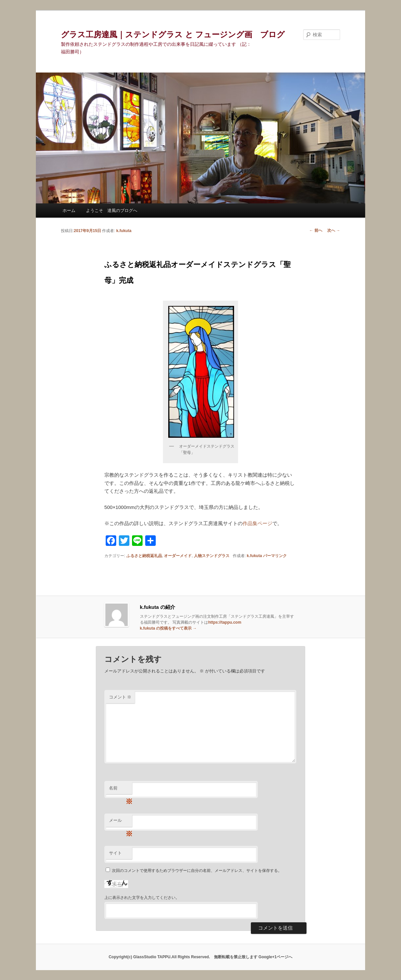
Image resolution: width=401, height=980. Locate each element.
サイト (115, 853)
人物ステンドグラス (212, 556)
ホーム (69, 210)
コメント (120, 697)
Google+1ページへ (275, 957)
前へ (316, 230)
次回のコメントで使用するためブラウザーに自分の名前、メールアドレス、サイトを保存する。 (197, 871)
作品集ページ (257, 523)
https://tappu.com (225, 622)
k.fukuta (124, 231)
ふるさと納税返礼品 (144, 556)
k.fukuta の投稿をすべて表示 (168, 628)
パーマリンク (275, 556)
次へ (334, 230)
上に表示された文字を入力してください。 (142, 898)
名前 (120, 790)
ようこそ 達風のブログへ (112, 210)
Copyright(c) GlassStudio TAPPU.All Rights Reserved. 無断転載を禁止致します (184, 957)
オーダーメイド (178, 556)
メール (120, 822)
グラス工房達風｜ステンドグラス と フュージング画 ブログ (173, 34)
